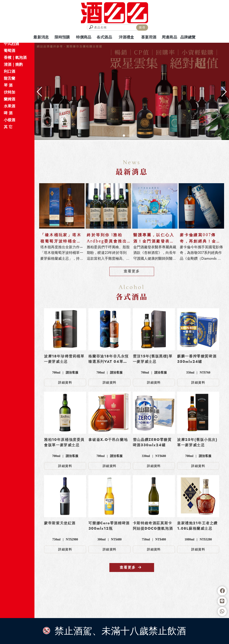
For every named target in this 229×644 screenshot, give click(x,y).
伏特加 (10, 92)
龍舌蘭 (10, 78)
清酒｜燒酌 (13, 64)
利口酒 (10, 71)
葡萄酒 (10, 51)
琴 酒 (8, 85)
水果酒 (10, 106)
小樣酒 (10, 120)
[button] (124, 136)
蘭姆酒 (10, 99)
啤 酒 (8, 113)
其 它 (8, 127)
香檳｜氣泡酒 (15, 57)
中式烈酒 (11, 44)
